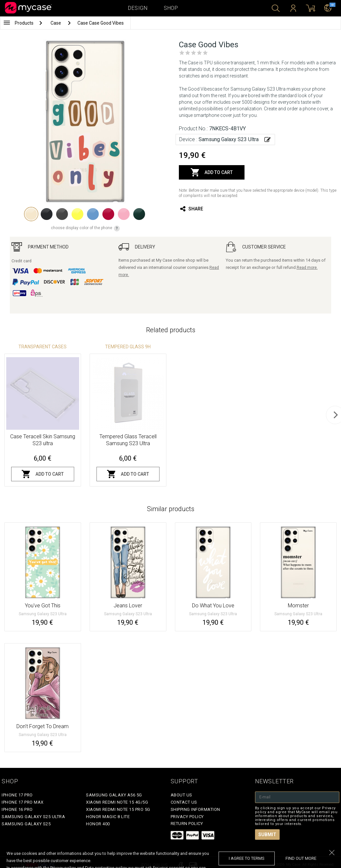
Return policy (187, 824)
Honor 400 (98, 824)
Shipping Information (195, 809)
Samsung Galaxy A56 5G (114, 795)
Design (138, 8)
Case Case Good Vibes (101, 23)
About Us (181, 795)
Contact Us (184, 802)
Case (56, 23)
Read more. (307, 268)
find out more (301, 858)
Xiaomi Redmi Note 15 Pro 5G (118, 809)
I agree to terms (247, 858)
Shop (171, 8)
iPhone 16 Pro (17, 809)
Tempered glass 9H (128, 347)
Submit (267, 835)
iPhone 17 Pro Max (23, 802)
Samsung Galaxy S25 (26, 824)
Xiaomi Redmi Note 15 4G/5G (117, 802)
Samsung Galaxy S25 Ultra (33, 817)
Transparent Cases (43, 347)
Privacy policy (187, 817)
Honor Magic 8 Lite (108, 817)
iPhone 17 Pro (17, 795)
